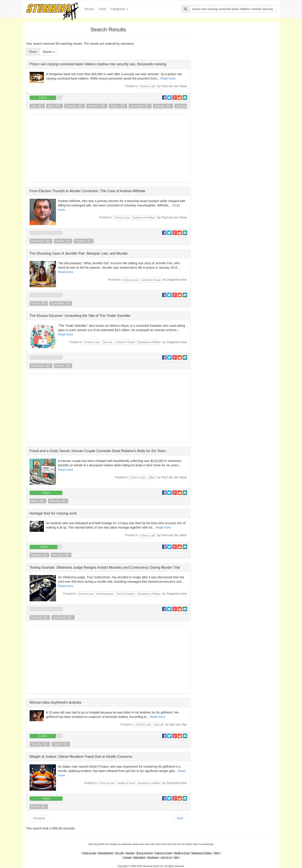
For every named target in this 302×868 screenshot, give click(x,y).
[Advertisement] (108, 148)
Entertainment (105, 594)
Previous (37, 818)
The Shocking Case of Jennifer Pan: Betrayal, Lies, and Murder (79, 253)
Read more (168, 78)
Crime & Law (148, 86)
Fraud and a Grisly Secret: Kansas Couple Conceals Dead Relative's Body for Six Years (98, 451)
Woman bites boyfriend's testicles (56, 702)
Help (176, 857)
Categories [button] (119, 9)
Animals (130, 853)
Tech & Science (126, 594)
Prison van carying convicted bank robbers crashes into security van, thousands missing (98, 64)
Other (152, 477)
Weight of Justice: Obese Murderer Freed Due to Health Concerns (81, 757)
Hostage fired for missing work (53, 513)
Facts (102, 9)
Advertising (139, 857)
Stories (91, 9)
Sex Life (108, 342)
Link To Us (166, 857)
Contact (127, 857)
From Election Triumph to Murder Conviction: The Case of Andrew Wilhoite (88, 191)
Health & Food (126, 783)
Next (182, 818)
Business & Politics (144, 218)
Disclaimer (153, 857)
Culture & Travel (151, 280)
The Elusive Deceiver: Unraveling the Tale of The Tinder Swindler (80, 316)
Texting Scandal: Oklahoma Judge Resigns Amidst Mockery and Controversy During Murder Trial (105, 567)
